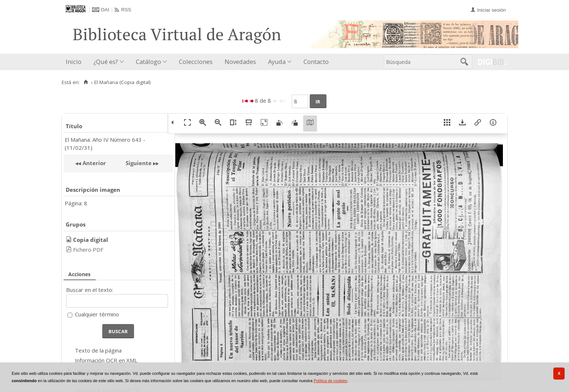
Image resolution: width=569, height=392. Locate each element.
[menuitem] (75, 62)
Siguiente (139, 163)
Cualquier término (97, 314)
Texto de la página (98, 350)
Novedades (240, 62)
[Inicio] (86, 82)
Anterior (93, 163)
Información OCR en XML (106, 360)
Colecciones (196, 62)
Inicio (74, 62)
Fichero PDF (88, 250)
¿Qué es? (106, 62)
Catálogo (148, 62)
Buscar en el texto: (90, 290)
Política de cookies (331, 381)
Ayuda (277, 62)
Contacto (316, 62)
